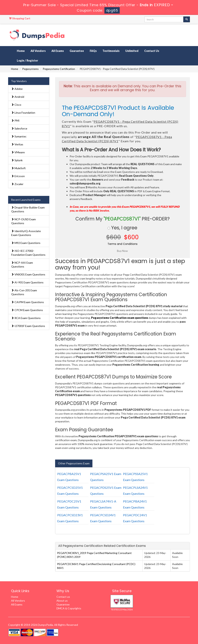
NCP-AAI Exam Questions (22, 265)
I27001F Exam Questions (28, 326)
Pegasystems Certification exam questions (120, 318)
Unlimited (132, 51)
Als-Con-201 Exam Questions (24, 292)
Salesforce (19, 128)
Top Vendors (19, 81)
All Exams (58, 51)
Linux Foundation (23, 113)
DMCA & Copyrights (69, 608)
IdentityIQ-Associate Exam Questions (26, 233)
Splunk (17, 160)
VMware (18, 152)
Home (21, 51)
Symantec (19, 136)
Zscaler (17, 184)
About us (62, 601)
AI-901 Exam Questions (27, 282)
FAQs (93, 51)
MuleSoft (18, 168)
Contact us (63, 597)
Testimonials (111, 51)
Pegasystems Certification (59, 69)
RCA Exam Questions (26, 318)
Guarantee (77, 51)
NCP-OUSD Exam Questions (23, 221)
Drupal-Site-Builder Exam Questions (28, 209)
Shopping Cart (20, 18)
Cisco (16, 105)
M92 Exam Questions (26, 243)
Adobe (17, 89)
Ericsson (18, 176)
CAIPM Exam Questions (28, 302)
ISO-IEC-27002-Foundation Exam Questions (28, 253)
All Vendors (38, 51)
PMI (15, 120)
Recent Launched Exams (26, 200)
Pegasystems (30, 69)
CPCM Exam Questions (27, 310)
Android (18, 97)
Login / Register (27, 60)
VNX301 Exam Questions (28, 274)
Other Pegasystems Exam (74, 463)
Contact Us (152, 51)
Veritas (17, 144)
